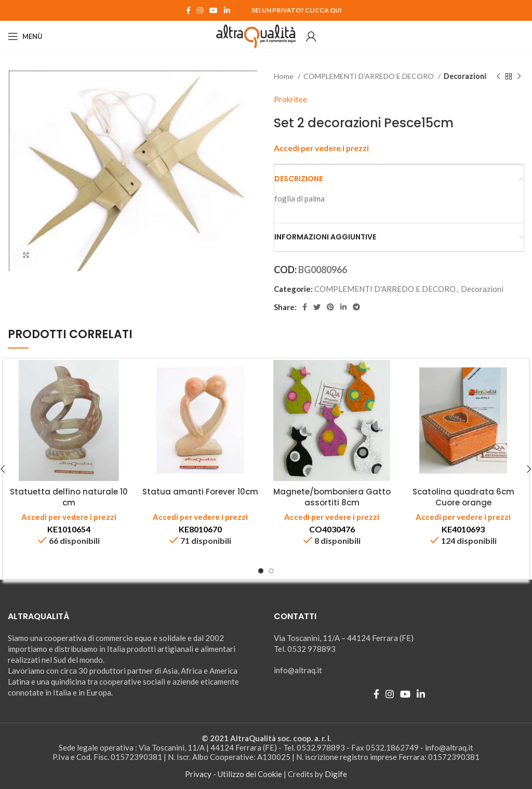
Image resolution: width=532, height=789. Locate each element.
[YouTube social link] (214, 10)
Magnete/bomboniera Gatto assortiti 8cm (332, 497)
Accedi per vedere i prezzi (321, 148)
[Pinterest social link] (330, 307)
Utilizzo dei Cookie (250, 774)
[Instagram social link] (200, 10)
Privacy (198, 774)
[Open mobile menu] (25, 36)
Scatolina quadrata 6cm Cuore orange (463, 497)
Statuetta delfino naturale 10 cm (69, 497)
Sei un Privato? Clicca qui (297, 10)
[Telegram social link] (356, 307)
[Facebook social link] (188, 10)
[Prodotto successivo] (519, 76)
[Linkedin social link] (227, 10)
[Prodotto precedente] (498, 76)
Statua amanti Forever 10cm (200, 492)
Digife (336, 774)
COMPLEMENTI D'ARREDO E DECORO (369, 76)
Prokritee (290, 99)
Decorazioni (465, 76)
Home (284, 76)
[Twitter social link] (317, 307)
